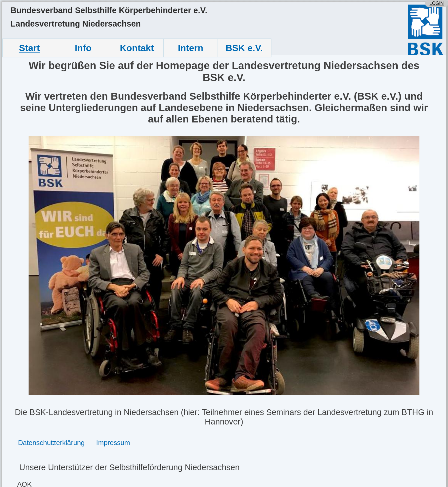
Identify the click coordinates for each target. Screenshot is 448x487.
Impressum (113, 443)
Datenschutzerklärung (51, 443)
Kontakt (137, 48)
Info (83, 48)
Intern (191, 48)
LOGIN (437, 3)
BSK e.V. (244, 48)
